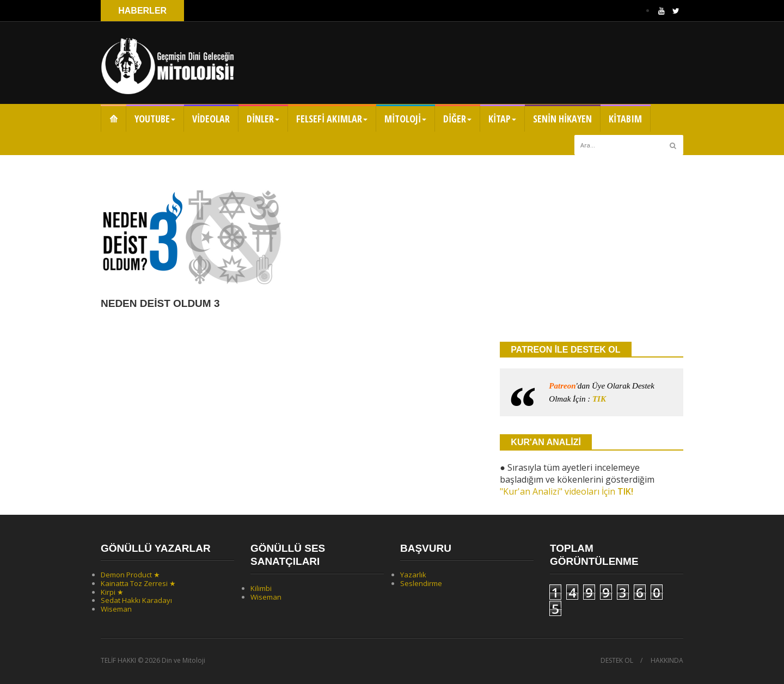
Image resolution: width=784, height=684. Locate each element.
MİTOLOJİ (405, 119)
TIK (599, 399)
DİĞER (457, 119)
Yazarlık (413, 575)
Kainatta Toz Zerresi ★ (138, 583)
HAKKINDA (667, 661)
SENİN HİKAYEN (562, 119)
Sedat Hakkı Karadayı (136, 600)
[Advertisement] (592, 248)
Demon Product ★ (130, 575)
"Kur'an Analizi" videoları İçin (566, 491)
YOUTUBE (155, 119)
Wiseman (116, 609)
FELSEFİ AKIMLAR (332, 119)
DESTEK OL (617, 661)
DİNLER (263, 119)
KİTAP (502, 119)
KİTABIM (625, 119)
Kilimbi (261, 588)
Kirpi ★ (112, 592)
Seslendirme (421, 583)
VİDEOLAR (211, 119)
